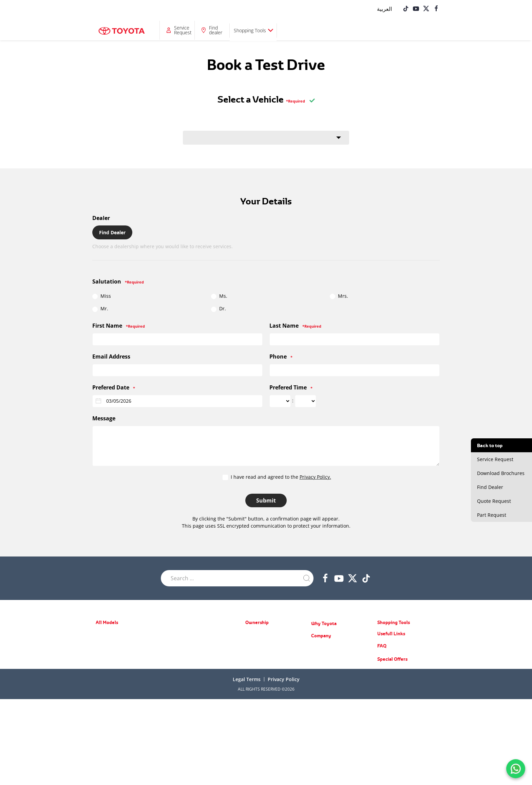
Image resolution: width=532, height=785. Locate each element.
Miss (102, 296)
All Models (174, 30)
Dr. (218, 309)
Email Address (111, 357)
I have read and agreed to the (277, 477)
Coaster (175, 704)
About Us (320, 647)
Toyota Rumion (109, 693)
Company (295, 30)
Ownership (213, 30)
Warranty (254, 644)
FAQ (382, 732)
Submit (266, 500)
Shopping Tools (409, 30)
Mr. (100, 309)
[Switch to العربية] (384, 9)
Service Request (342, 30)
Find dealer (375, 30)
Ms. (219, 296)
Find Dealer (112, 232)
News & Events (325, 657)
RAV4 (172, 634)
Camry (102, 673)
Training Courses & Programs (338, 667)
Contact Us (321, 706)
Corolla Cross (108, 713)
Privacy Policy (284, 765)
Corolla (102, 663)
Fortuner (176, 644)
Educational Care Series (333, 677)
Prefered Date (114, 387)
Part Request (257, 683)
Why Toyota (324, 623)
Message (104, 418)
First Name (119, 326)
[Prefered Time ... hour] (280, 401)
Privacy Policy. (315, 477)
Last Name (295, 326)
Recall (251, 664)
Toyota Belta (107, 653)
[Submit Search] (307, 578)
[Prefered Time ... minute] (306, 401)
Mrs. (339, 296)
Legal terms (247, 765)
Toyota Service (259, 673)
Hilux (172, 684)
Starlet (102, 643)
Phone (281, 357)
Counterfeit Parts (327, 687)
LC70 (172, 694)
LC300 (173, 664)
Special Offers (258, 634)
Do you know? (324, 697)
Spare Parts (256, 654)
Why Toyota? (257, 30)
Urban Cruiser (109, 703)
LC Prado (176, 654)
